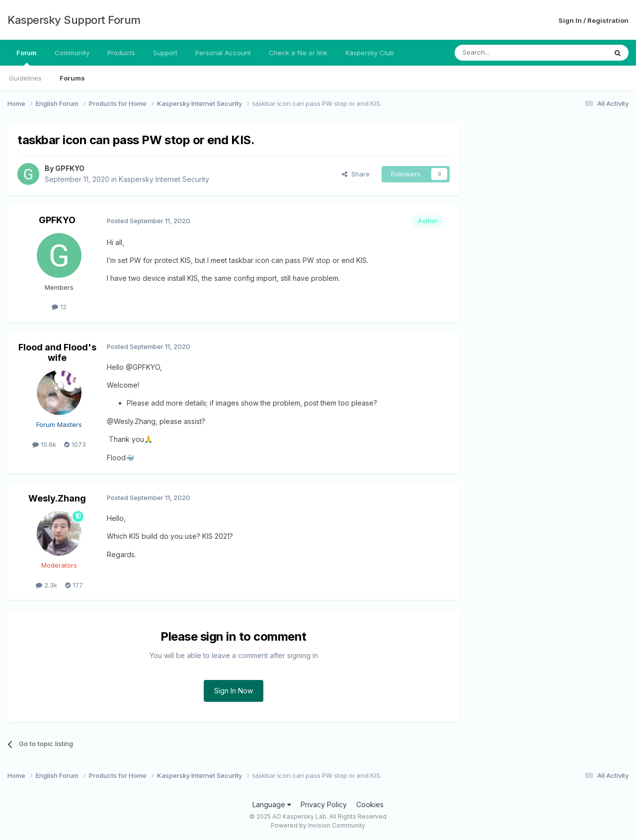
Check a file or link (298, 53)
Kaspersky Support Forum (74, 20)
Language (272, 804)
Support (165, 53)
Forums (72, 78)
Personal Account (223, 53)
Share (356, 174)
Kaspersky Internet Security (164, 179)
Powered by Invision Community (318, 825)
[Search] (505, 53)
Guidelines (25, 78)
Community (72, 53)
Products (121, 53)
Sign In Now (234, 691)
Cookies (370, 804)
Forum (27, 57)
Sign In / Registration (594, 20)
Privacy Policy (324, 804)
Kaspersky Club (370, 53)
